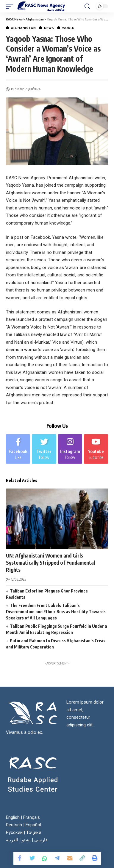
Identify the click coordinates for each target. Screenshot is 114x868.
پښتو (26, 840)
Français (32, 817)
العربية (12, 840)
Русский (14, 832)
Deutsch (14, 825)
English (13, 817)
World (69, 28)
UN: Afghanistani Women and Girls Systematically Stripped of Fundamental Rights (50, 563)
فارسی (41, 840)
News (49, 28)
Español (33, 825)
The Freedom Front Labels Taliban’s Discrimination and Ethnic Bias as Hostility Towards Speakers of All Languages (56, 612)
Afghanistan (24, 28)
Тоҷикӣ (34, 832)
